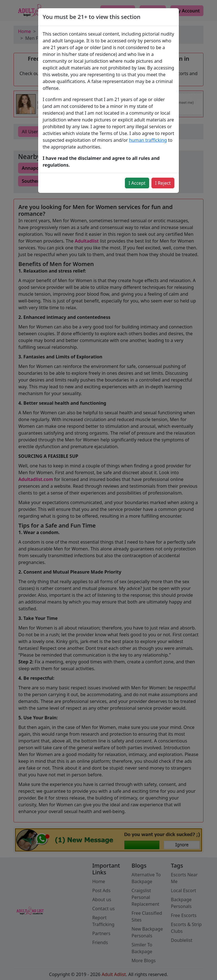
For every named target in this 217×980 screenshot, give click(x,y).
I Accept (137, 183)
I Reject (163, 183)
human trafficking (148, 140)
